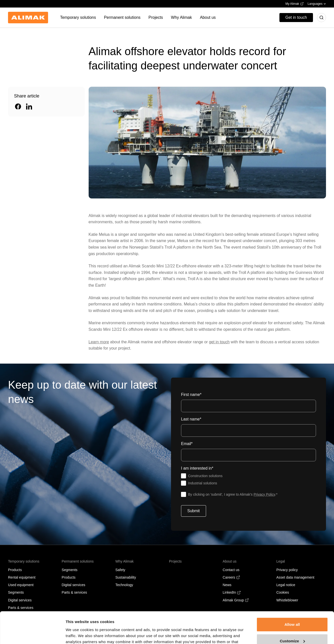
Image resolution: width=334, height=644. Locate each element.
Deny (292, 630)
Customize (292, 614)
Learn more (99, 342)
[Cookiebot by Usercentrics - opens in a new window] (32, 634)
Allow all (292, 597)
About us (229, 561)
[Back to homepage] (28, 18)
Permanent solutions (78, 561)
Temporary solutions (24, 561)
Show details (77, 634)
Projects (175, 561)
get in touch (219, 342)
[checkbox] (248, 480)
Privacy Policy (264, 494)
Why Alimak (125, 561)
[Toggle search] (321, 18)
